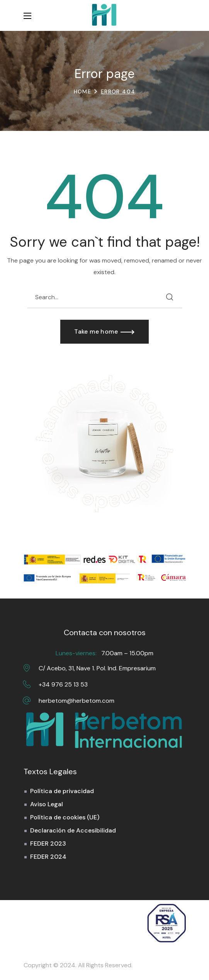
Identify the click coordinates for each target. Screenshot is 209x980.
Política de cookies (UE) (65, 817)
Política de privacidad (62, 791)
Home (83, 92)
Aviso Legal (47, 804)
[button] (182, 15)
